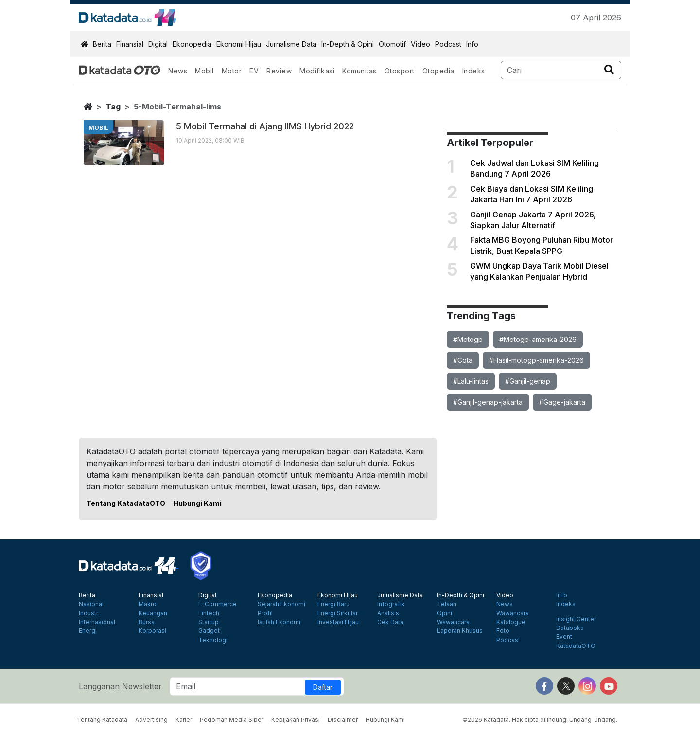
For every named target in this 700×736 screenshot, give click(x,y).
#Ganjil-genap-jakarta (488, 402)
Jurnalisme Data (291, 44)
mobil (98, 128)
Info (472, 44)
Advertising (151, 720)
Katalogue (511, 622)
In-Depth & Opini (348, 44)
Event (564, 637)
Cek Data (390, 622)
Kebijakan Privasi (296, 720)
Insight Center (576, 619)
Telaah (447, 604)
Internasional (97, 622)
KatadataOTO (576, 646)
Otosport (400, 71)
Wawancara (453, 622)
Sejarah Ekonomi (281, 604)
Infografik (391, 604)
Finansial (130, 44)
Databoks (570, 628)
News (178, 71)
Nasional (91, 604)
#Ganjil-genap (528, 381)
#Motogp (468, 339)
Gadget (209, 631)
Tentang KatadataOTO (126, 503)
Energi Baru (333, 604)
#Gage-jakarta (562, 402)
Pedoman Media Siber (232, 720)
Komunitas (359, 71)
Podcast (448, 44)
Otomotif (392, 44)
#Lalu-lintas (471, 381)
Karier (184, 720)
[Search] (561, 70)
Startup (209, 622)
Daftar (323, 687)
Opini (445, 613)
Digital (158, 44)
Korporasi (152, 631)
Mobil (204, 71)
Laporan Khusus (460, 631)
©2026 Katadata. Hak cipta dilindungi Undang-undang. (540, 720)
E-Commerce (218, 604)
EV (254, 71)
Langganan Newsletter (120, 686)
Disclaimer (343, 720)
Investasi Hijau (338, 622)
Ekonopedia (192, 44)
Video (420, 44)
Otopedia (438, 71)
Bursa (147, 622)
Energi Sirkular (338, 613)
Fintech (209, 613)
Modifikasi (317, 71)
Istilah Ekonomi (279, 622)
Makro (148, 604)
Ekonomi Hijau (239, 44)
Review (279, 71)
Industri (89, 613)
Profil (265, 613)
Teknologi (213, 640)
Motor (232, 71)
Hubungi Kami (197, 503)
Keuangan (153, 613)
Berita (102, 44)
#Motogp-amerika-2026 (538, 339)
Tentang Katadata (102, 720)
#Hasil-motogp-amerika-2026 (536, 360)
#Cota (463, 360)
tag (113, 107)
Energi (88, 631)
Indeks (474, 71)
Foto (503, 631)
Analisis (388, 613)
